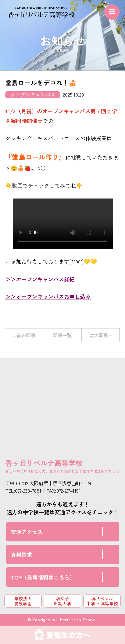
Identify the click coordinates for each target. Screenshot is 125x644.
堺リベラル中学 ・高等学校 (102, 601)
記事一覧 (62, 335)
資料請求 (21, 554)
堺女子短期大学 (62, 601)
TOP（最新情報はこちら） (43, 577)
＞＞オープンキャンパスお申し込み (48, 296)
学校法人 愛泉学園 (23, 601)
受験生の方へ (68, 635)
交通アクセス (27, 532)
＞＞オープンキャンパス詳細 (40, 279)
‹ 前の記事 (24, 335)
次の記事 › (100, 335)
